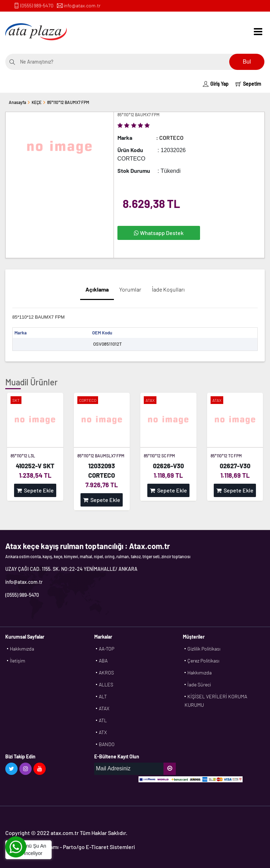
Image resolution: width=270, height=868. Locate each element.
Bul (247, 62)
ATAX (104, 708)
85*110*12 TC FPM (226, 456)
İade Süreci (199, 684)
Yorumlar (130, 289)
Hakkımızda (22, 649)
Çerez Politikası (203, 661)
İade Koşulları (168, 289)
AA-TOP (107, 649)
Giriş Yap (216, 84)
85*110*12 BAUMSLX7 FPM (101, 456)
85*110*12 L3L (23, 456)
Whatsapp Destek (159, 233)
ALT (103, 696)
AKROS (106, 673)
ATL (103, 720)
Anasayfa (17, 102)
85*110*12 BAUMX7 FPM (68, 102)
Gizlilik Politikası (204, 649)
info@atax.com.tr (82, 5)
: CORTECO (170, 138)
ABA (103, 661)
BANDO (107, 744)
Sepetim (248, 84)
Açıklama (97, 289)
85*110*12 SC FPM (159, 456)
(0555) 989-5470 (37, 5)
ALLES (106, 684)
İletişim (18, 661)
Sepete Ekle (35, 490)
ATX (103, 732)
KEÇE (37, 102)
